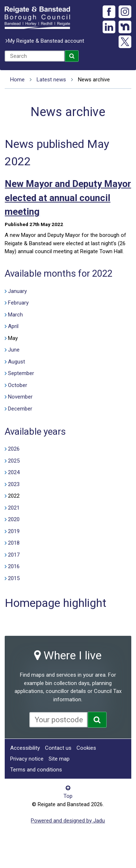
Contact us (58, 748)
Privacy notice (27, 759)
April (13, 326)
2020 (14, 519)
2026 (14, 449)
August (17, 362)
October (18, 385)
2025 (14, 461)
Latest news (51, 80)
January (17, 291)
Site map (59, 759)
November (20, 397)
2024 (14, 472)
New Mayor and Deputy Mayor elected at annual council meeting (68, 198)
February (18, 303)
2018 (14, 543)
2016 (14, 566)
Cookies (86, 748)
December (20, 409)
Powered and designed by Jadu (68, 821)
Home (17, 80)
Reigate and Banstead (37, 18)
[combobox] (35, 56)
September (21, 373)
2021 (14, 508)
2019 (14, 531)
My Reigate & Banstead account (46, 41)
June (14, 350)
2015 (14, 578)
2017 (14, 555)
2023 (14, 484)
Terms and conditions (36, 770)
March (15, 315)
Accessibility (25, 748)
